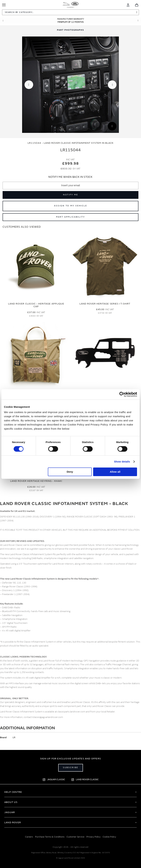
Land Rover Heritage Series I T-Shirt (105, 304)
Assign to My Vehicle (71, 206)
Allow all (115, 472)
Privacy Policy (93, 837)
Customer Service (75, 837)
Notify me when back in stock (70, 177)
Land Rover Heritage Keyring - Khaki (36, 481)
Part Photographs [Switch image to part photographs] (70, 30)
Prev (3, 21)
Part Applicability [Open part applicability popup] (70, 217)
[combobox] (70, 12)
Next (138, 21)
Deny (70, 472)
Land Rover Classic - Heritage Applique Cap (36, 305)
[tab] (70, 30)
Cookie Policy (109, 837)
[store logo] (71, 4)
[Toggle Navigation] (4, 5)
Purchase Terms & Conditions (50, 837)
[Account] (128, 5)
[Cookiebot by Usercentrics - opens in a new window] (122, 394)
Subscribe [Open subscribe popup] (71, 768)
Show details (122, 462)
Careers (29, 837)
